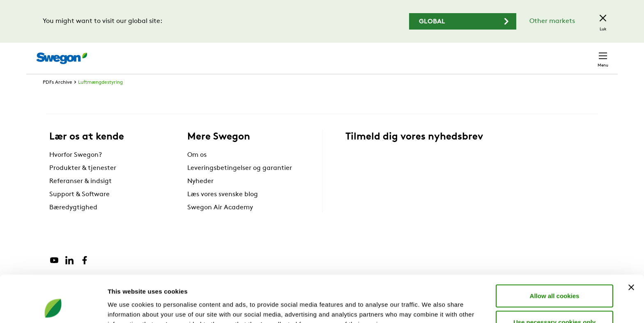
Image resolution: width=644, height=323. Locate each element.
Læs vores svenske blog (223, 210)
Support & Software (79, 210)
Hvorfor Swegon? (76, 170)
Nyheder (200, 197)
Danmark (545, 54)
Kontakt (588, 54)
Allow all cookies (555, 252)
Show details (431, 307)
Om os (197, 170)
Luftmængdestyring (100, 98)
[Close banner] (631, 243)
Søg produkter (392, 54)
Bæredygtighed (73, 223)
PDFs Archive (57, 98)
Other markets (552, 21)
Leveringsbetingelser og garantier (240, 183)
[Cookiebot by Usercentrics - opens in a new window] (53, 307)
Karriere (506, 54)
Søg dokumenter (456, 54)
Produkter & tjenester (83, 183)
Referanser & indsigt (80, 197)
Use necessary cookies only (554, 278)
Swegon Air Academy (220, 223)
